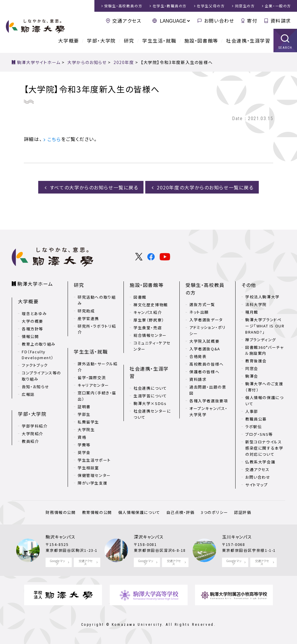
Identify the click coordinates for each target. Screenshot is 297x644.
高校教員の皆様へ (207, 364)
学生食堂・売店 (148, 327)
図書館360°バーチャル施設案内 (265, 350)
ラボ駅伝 (253, 427)
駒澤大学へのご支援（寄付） (264, 387)
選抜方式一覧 (202, 304)
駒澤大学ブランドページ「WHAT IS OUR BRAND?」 (265, 326)
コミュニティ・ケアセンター (152, 346)
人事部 (252, 411)
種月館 (252, 312)
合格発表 (198, 356)
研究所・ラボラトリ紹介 (97, 329)
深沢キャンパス (149, 537)
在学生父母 (211, 6)
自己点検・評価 (180, 512)
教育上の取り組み (39, 344)
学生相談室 (88, 467)
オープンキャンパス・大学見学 (208, 411)
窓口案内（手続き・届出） (97, 395)
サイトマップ (257, 484)
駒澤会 (252, 376)
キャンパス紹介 (148, 312)
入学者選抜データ (206, 319)
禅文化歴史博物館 (151, 304)
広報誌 (28, 394)
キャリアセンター (93, 385)
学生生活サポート (94, 459)
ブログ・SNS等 (259, 434)
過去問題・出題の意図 (208, 390)
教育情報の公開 (97, 512)
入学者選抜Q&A (205, 348)
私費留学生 (88, 421)
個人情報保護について (139, 512)
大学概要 (69, 41)
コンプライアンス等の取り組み (41, 376)
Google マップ (57, 562)
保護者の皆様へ (204, 371)
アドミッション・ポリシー (208, 330)
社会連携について (150, 387)
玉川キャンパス (237, 537)
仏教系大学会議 (260, 461)
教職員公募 (256, 419)
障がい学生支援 (92, 482)
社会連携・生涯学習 (248, 41)
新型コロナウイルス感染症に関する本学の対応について (264, 448)
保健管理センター (94, 474)
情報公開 (30, 336)
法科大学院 (256, 304)
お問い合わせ (219, 21)
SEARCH (285, 48)
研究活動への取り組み (97, 300)
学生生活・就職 (159, 41)
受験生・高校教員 (123, 6)
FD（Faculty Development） (38, 354)
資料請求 (281, 21)
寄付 (252, 21)
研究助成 (86, 310)
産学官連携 (88, 318)
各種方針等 (32, 328)
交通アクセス (127, 21)
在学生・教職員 (170, 6)
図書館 (140, 297)
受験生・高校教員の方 (205, 288)
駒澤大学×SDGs (150, 403)
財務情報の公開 (61, 512)
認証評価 (242, 512)
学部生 (84, 413)
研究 (129, 41)
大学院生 (86, 429)
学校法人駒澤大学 (262, 297)
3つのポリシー (214, 512)
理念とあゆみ (34, 313)
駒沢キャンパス (60, 537)
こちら (54, 139)
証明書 (84, 406)
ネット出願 (199, 312)
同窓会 (252, 368)
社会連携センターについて (152, 413)
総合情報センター (150, 335)
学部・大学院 (101, 41)
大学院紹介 (32, 433)
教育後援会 (256, 361)
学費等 (84, 444)
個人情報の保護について (264, 401)
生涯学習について (150, 395)
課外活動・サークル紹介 (98, 366)
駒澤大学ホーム (35, 283)
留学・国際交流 (92, 377)
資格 (82, 436)
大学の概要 (32, 321)
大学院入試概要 (204, 341)
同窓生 (245, 6)
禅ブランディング (261, 339)
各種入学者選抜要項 (209, 400)
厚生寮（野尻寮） (149, 320)
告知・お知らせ (35, 386)
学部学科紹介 (35, 425)
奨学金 (84, 452)
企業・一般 (278, 6)
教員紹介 (30, 441)
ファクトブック (35, 365)
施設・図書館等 (201, 41)
